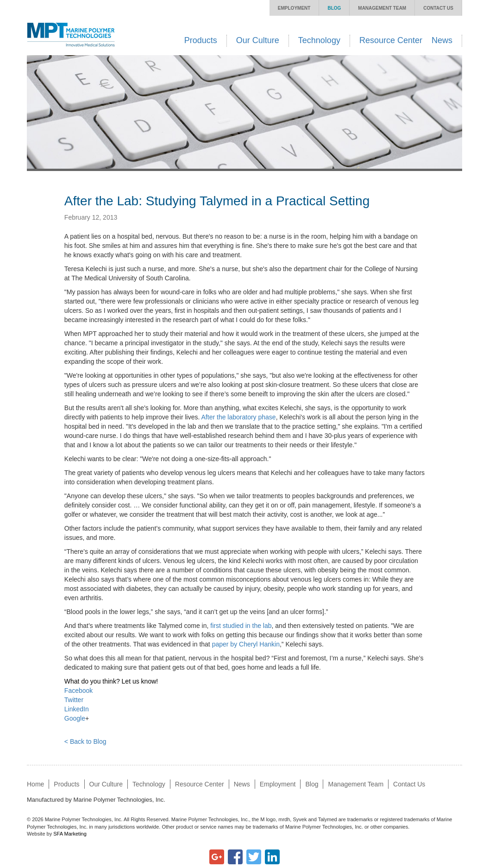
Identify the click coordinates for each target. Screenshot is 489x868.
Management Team (382, 8)
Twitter (74, 700)
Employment (294, 8)
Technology (319, 40)
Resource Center (391, 40)
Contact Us (438, 8)
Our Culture (258, 40)
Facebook (78, 691)
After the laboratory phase (239, 417)
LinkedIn (77, 709)
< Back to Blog (85, 741)
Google (75, 718)
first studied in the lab (241, 626)
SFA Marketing (70, 834)
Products (201, 40)
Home (35, 784)
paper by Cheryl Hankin (246, 644)
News (442, 40)
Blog (334, 8)
